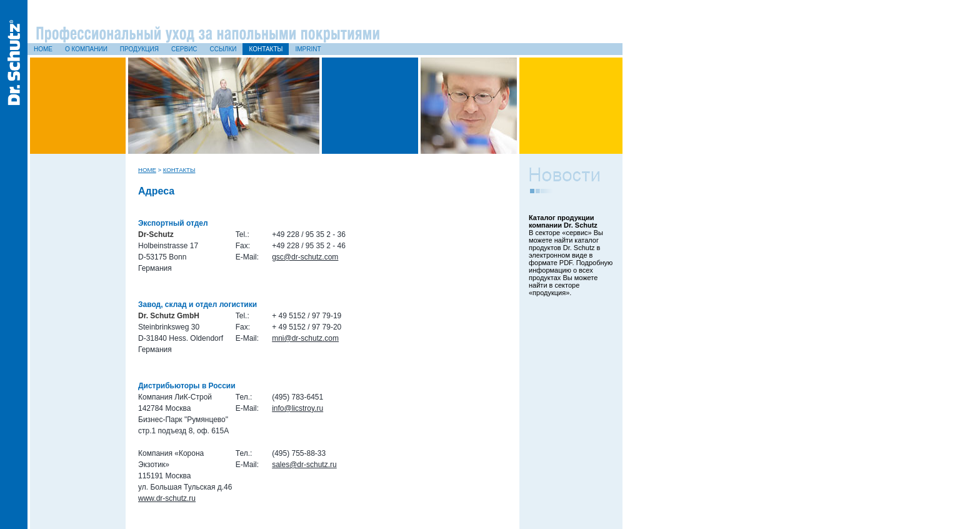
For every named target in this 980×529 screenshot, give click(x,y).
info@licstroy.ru (297, 408)
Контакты (266, 49)
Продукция (139, 49)
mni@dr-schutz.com (305, 338)
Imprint (308, 49)
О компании (86, 49)
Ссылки (223, 49)
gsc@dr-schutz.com (305, 257)
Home (43, 49)
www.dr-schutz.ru (167, 498)
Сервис (184, 49)
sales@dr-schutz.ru (304, 465)
